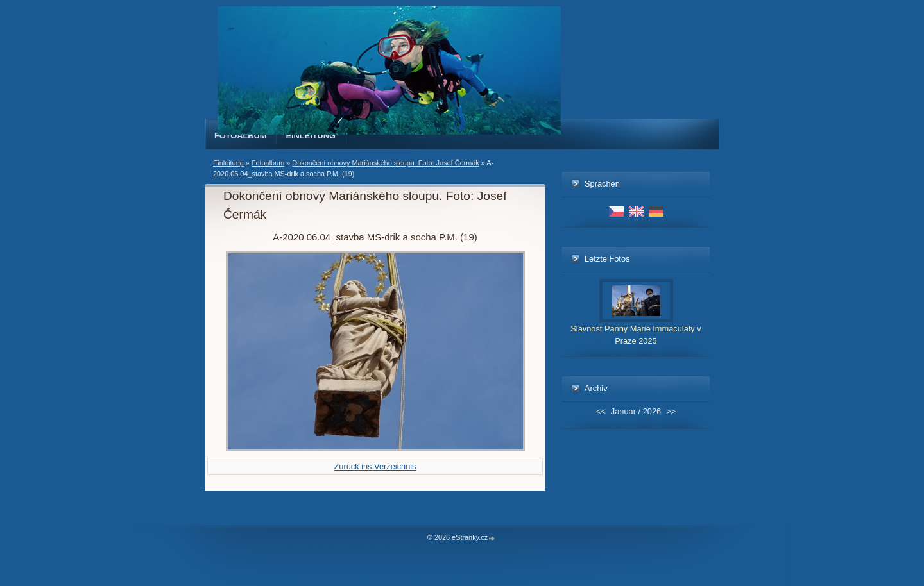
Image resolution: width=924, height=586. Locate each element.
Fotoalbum (241, 136)
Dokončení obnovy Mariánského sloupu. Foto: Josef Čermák (385, 163)
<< (601, 411)
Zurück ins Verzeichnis (375, 466)
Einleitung (311, 136)
